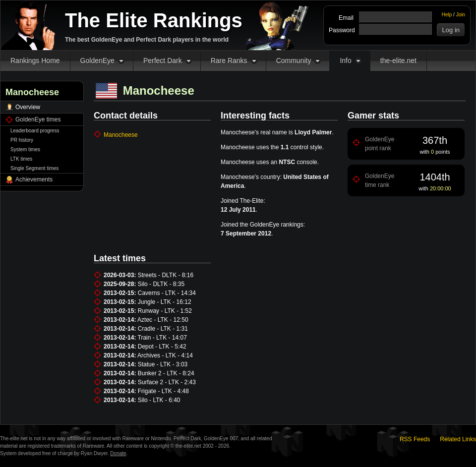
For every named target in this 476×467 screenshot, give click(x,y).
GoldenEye (97, 60)
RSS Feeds (415, 439)
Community (294, 60)
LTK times (21, 159)
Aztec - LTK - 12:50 (163, 320)
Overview (28, 107)
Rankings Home (35, 60)
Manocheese (121, 135)
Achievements (34, 179)
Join (461, 15)
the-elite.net (398, 60)
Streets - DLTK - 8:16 (166, 275)
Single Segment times (34, 168)
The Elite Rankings (154, 20)
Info (345, 60)
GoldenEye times (38, 119)
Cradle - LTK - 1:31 (163, 329)
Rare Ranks (229, 60)
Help (447, 15)
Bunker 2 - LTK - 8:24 (166, 373)
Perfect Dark (163, 60)
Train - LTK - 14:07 (162, 338)
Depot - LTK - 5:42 (162, 347)
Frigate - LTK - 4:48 (163, 391)
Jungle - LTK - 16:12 (165, 302)
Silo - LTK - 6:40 (159, 400)
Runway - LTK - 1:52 (165, 311)
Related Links (458, 439)
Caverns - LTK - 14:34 (167, 293)
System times (25, 149)
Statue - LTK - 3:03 (163, 364)
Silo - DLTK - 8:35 (161, 284)
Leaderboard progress (35, 131)
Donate (118, 453)
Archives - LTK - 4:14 (165, 355)
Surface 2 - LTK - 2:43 (167, 382)
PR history (22, 140)
